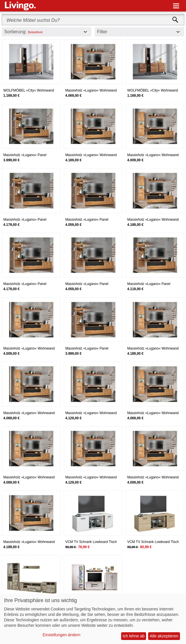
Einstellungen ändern (62, 635)
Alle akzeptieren (164, 636)
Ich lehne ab (133, 636)
